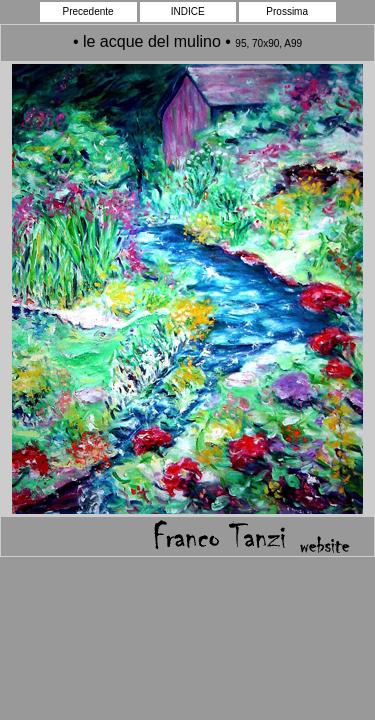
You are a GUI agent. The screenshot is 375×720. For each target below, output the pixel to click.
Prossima (287, 11)
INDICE (188, 11)
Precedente (88, 11)
